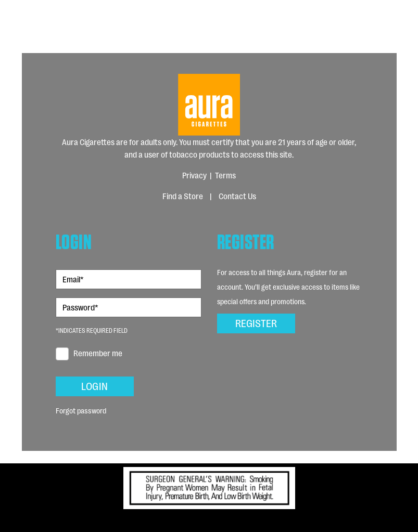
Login (94, 385)
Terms (225, 175)
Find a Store (183, 196)
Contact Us (237, 196)
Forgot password (81, 410)
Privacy (194, 175)
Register (256, 322)
